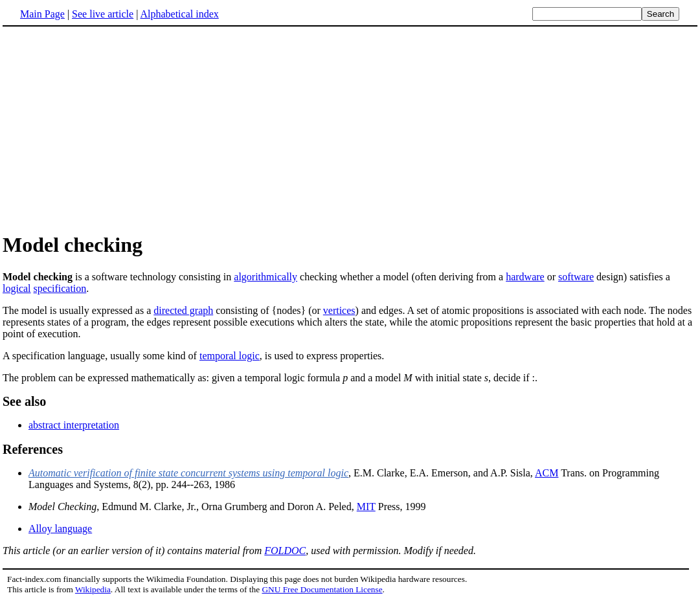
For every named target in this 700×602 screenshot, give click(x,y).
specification (60, 288)
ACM (547, 473)
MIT (366, 507)
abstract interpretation (74, 425)
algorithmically (265, 277)
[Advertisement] (350, 129)
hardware (525, 277)
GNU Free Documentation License (322, 589)
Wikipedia (93, 589)
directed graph (183, 310)
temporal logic (230, 356)
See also (24, 401)
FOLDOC (285, 551)
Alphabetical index (179, 14)
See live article (103, 14)
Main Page (42, 14)
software (576, 277)
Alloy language (60, 529)
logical (17, 288)
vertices (339, 310)
